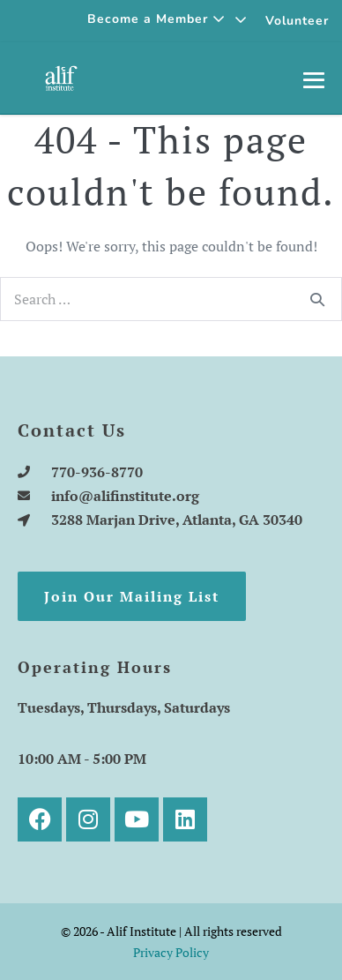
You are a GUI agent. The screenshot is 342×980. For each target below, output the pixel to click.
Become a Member (156, 19)
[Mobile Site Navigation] (314, 79)
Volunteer (297, 21)
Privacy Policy (171, 952)
